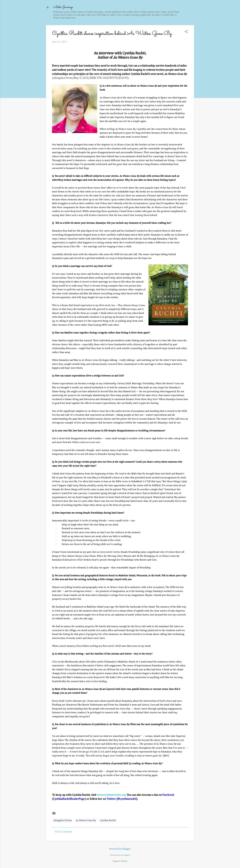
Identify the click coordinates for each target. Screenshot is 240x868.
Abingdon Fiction (63, 821)
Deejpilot (127, 855)
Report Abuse (120, 861)
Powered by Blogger (120, 849)
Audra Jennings (63, 7)
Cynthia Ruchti (108, 821)
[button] (186, 32)
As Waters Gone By (86, 821)
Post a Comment (64, 832)
